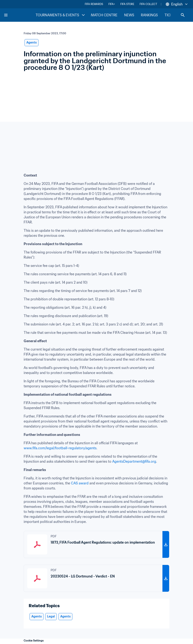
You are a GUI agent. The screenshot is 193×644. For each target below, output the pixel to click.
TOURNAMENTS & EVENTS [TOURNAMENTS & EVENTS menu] (61, 15)
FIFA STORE (127, 4)
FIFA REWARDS (94, 4)
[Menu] (6, 15)
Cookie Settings (34, 641)
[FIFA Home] (19, 15)
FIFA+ (112, 4)
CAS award (80, 483)
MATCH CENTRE (104, 15)
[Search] (183, 15)
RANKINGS (149, 15)
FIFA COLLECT (148, 4)
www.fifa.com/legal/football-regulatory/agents (60, 448)
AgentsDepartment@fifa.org (134, 461)
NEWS (129, 15)
